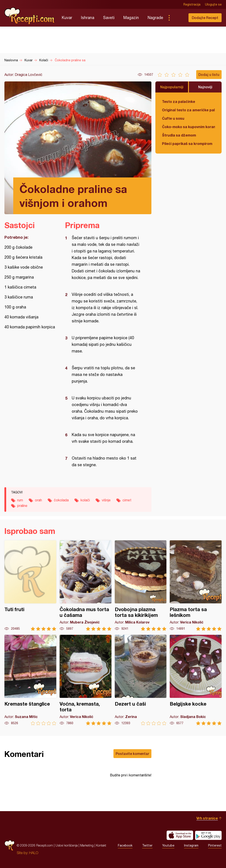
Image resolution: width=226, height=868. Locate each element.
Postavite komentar (132, 753)
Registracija (192, 4)
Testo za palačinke (179, 101)
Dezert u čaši (141, 680)
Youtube (168, 845)
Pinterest (215, 845)
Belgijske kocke (196, 680)
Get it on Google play (208, 835)
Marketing (87, 845)
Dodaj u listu (209, 74)
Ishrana (88, 18)
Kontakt (101, 845)
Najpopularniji (172, 87)
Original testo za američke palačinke (188, 110)
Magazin (131, 18)
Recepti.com (30, 16)
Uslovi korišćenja (67, 845)
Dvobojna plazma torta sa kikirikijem (141, 586)
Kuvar (67, 18)
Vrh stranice (207, 818)
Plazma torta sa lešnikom (196, 586)
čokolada (61, 500)
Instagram (191, 845)
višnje (106, 500)
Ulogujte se (213, 4)
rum (20, 500)
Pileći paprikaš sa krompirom (187, 143)
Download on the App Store (180, 835)
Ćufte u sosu (173, 118)
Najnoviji (205, 87)
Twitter (147, 845)
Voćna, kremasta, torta (86, 680)
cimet (127, 500)
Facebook (125, 845)
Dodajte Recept (205, 18)
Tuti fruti (30, 586)
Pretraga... (178, 18)
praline (22, 506)
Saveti (109, 18)
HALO (34, 853)
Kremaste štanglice (30, 680)
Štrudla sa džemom (179, 135)
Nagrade (155, 18)
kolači (85, 500)
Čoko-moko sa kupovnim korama (188, 127)
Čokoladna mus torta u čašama (86, 586)
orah (38, 500)
